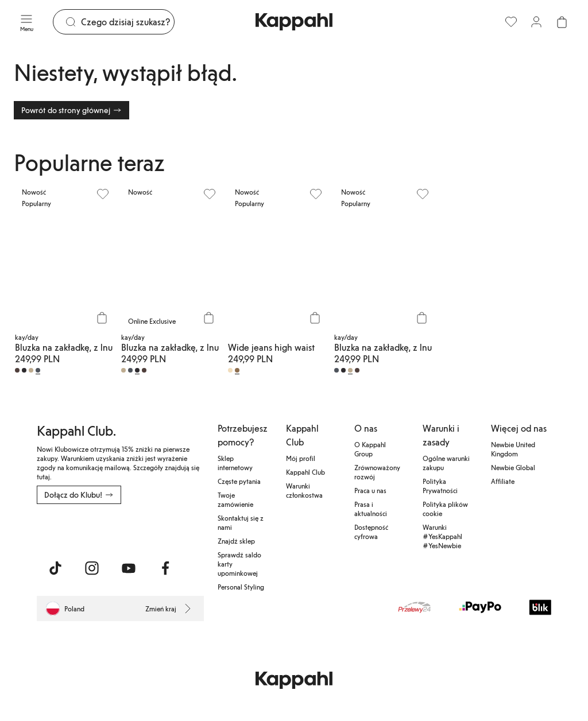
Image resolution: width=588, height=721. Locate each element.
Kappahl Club (305, 472)
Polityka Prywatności (440, 486)
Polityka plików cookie (445, 509)
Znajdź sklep (236, 541)
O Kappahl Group (370, 449)
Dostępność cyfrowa (371, 532)
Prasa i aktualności (371, 509)
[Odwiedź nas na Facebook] (165, 568)
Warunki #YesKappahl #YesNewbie (442, 536)
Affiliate (503, 481)
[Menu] (26, 22)
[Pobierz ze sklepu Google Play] (147, 529)
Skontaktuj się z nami (241, 522)
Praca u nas (370, 490)
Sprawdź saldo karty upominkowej (239, 564)
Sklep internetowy (235, 463)
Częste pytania (239, 481)
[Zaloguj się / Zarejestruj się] (536, 22)
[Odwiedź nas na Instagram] (92, 568)
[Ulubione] (511, 22)
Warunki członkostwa (304, 490)
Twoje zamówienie (235, 499)
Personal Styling (241, 587)
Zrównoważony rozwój (377, 472)
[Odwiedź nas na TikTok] (55, 568)
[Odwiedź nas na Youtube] (129, 568)
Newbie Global (513, 467)
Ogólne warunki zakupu (446, 463)
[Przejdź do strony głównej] (294, 22)
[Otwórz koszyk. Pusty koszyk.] (562, 22)
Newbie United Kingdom (513, 449)
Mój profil (301, 458)
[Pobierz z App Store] (71, 529)
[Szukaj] (127, 22)
